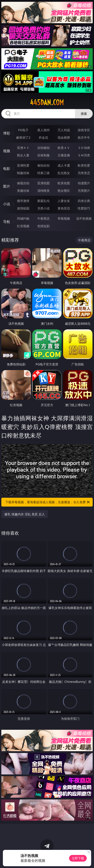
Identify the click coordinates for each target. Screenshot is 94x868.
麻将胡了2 (23, 137)
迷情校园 (23, 208)
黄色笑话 (64, 208)
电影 (7, 169)
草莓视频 (64, 218)
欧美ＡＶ (64, 148)
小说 (7, 204)
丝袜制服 (43, 155)
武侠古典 (84, 201)
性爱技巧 (84, 208)
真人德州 (43, 130)
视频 (7, 151)
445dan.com (47, 102)
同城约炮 (23, 218)
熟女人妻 (23, 155)
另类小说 (43, 208)
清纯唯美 (43, 191)
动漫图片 (84, 183)
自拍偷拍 (43, 148)
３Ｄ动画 (84, 148)
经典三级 (43, 173)
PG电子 (23, 130)
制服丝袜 (23, 173)
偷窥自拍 (23, 183)
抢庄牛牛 (84, 137)
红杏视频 (23, 226)
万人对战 (64, 130)
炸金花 (43, 137)
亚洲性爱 (23, 165)
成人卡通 (64, 165)
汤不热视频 (84, 218)
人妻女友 (64, 201)
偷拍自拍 (43, 165)
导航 (7, 222)
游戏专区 (84, 130)
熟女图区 (64, 191)
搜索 (84, 114)
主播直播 (64, 155)
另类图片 (84, 191)
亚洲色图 (43, 183)
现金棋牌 (64, 137)
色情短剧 (43, 226)
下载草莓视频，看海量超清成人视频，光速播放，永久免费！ (48, 502)
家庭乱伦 (43, 201)
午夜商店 (43, 218)
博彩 (7, 133)
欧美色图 (64, 183)
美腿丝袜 (23, 191)
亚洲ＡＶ (23, 148)
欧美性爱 (84, 165)
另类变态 (84, 173)
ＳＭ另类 (84, 155)
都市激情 (23, 201)
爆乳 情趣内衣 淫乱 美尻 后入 (25, 514)
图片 (7, 186)
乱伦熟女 (64, 173)
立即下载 (78, 858)
